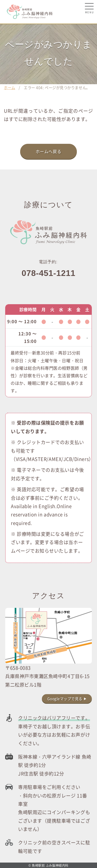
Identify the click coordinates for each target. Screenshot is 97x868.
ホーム (10, 87)
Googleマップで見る (65, 699)
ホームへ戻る (49, 151)
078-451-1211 (49, 273)
